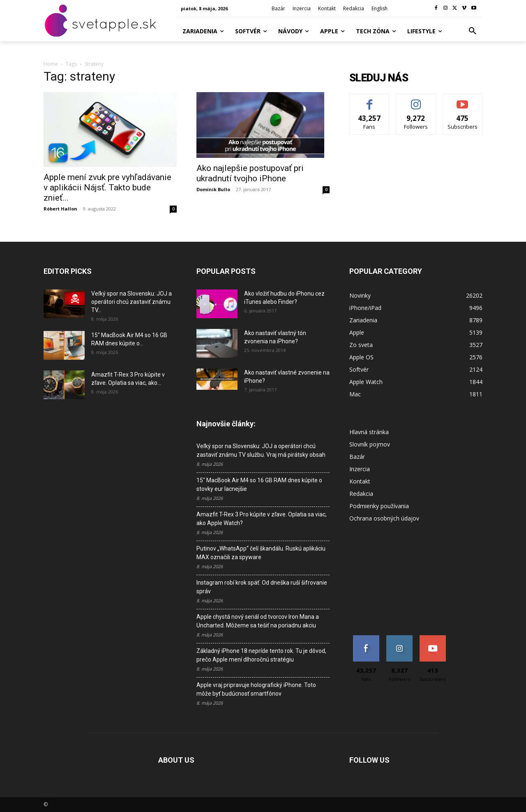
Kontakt (360, 481)
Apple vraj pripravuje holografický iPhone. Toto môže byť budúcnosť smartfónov (256, 689)
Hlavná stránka (369, 432)
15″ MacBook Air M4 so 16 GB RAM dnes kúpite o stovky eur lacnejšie (259, 485)
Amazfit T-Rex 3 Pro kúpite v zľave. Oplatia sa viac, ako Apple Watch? (262, 519)
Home (51, 64)
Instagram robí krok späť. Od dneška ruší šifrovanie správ (262, 587)
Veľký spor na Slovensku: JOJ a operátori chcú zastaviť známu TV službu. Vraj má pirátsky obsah (261, 450)
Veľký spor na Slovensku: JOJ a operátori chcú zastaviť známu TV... (131, 302)
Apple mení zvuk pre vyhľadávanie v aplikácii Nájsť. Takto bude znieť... (107, 187)
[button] (473, 31)
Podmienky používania (379, 506)
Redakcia (361, 494)
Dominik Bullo (213, 189)
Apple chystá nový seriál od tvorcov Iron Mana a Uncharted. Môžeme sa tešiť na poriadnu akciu (258, 621)
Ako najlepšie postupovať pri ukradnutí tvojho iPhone (250, 173)
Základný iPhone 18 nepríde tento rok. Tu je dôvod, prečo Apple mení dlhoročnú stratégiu (261, 655)
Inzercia (360, 469)
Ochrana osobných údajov (384, 518)
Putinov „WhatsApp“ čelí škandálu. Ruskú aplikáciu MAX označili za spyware (261, 553)
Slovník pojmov (370, 444)
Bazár (357, 457)
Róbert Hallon (60, 209)
